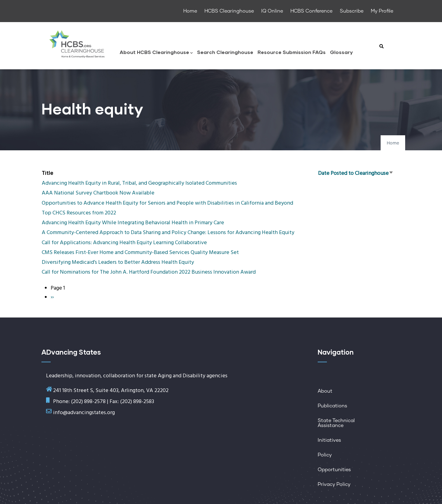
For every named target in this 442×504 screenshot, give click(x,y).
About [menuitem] (325, 391)
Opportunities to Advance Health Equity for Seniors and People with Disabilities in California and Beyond (167, 203)
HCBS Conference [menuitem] (311, 11)
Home (393, 143)
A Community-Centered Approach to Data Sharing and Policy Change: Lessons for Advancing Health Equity (168, 233)
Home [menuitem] (190, 11)
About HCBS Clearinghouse (156, 53)
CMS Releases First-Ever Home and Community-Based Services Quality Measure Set (140, 253)
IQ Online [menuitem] (272, 11)
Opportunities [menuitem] (334, 470)
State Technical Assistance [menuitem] (336, 423)
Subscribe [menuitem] (352, 11)
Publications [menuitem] (332, 406)
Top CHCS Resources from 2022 (79, 213)
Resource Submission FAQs (292, 52)
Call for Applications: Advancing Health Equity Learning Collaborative (124, 243)
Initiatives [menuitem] (329, 440)
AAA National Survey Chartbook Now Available (98, 193)
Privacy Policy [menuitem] (334, 484)
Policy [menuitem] (325, 455)
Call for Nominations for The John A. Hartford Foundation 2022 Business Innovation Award (149, 272)
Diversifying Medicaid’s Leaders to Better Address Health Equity (118, 262)
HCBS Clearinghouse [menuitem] (229, 11)
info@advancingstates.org (84, 413)
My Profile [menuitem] (382, 11)
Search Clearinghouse (225, 52)
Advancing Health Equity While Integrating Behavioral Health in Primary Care (133, 223)
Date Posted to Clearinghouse (356, 173)
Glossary (341, 52)
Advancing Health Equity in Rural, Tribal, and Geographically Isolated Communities (139, 183)
